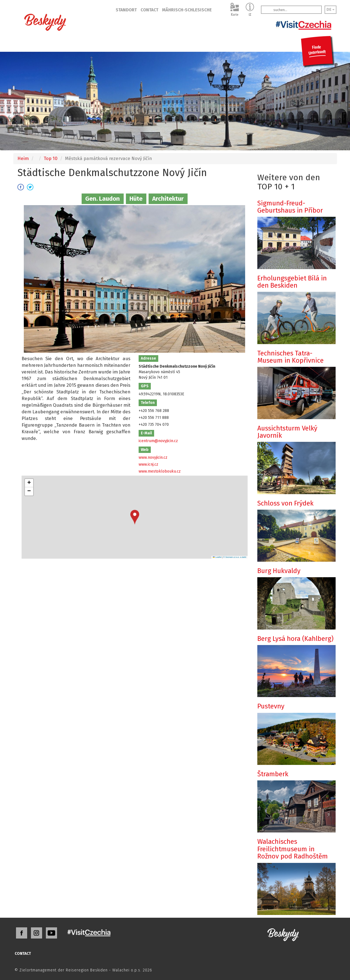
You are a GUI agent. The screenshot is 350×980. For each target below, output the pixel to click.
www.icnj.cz (148, 464)
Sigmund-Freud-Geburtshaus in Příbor (290, 207)
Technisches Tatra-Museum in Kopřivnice (291, 357)
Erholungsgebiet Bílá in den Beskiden (292, 282)
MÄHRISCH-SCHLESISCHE (187, 10)
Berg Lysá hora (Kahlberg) (295, 639)
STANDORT (126, 10)
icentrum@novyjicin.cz (158, 441)
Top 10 (51, 158)
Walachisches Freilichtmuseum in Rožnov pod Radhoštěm (293, 849)
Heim (23, 158)
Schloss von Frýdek (285, 503)
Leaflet (217, 557)
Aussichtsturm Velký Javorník (287, 432)
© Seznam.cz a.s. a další (235, 557)
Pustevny (271, 706)
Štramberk (273, 774)
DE (330, 10)
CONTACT (149, 10)
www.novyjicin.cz (153, 457)
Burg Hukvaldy (279, 571)
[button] (135, 517)
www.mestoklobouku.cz (160, 471)
